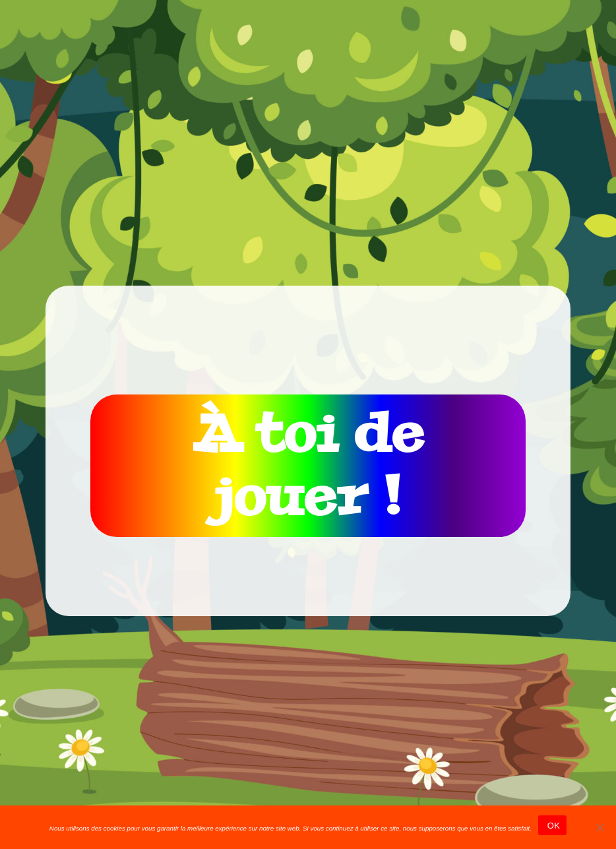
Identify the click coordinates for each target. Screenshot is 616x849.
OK (552, 826)
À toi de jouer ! (308, 465)
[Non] (600, 827)
